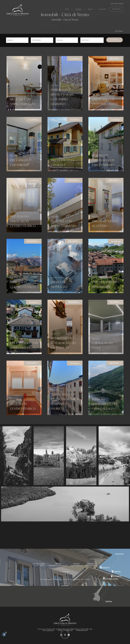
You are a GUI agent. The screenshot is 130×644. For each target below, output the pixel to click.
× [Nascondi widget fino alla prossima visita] (6, 633)
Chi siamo (103, 9)
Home (67, 9)
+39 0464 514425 (117, 4)
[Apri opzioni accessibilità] (4, 634)
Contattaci (116, 9)
